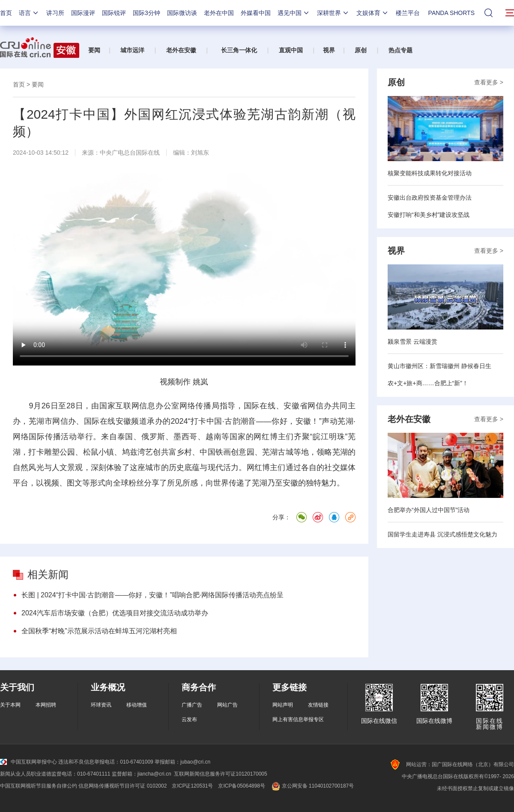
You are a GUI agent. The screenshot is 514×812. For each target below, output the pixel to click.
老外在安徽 (181, 50)
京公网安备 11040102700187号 (312, 786)
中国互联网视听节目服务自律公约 (39, 786)
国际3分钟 (146, 13)
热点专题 (400, 50)
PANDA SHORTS (451, 13)
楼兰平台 (408, 13)
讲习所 (55, 13)
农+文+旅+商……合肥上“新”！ (428, 383)
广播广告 (192, 705)
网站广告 (227, 705)
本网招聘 (46, 705)
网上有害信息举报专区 (298, 719)
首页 (6, 13)
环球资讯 (101, 705)
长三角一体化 (239, 50)
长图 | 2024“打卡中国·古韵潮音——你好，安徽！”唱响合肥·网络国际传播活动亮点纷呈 (152, 595)
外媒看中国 (256, 13)
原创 (361, 50)
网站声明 (283, 705)
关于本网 (10, 705)
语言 (29, 13)
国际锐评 (114, 13)
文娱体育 (373, 13)
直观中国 (291, 50)
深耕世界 (333, 13)
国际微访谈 (182, 13)
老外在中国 (219, 13)
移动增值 (137, 705)
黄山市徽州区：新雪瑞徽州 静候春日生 (439, 366)
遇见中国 (294, 13)
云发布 (189, 719)
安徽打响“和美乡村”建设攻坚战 (429, 215)
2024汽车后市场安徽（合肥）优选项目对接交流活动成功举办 (115, 613)
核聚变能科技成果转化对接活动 (430, 173)
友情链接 (318, 705)
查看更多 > (489, 82)
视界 (329, 50)
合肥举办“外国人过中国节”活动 (429, 510)
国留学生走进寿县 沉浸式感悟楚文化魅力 (442, 534)
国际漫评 (83, 13)
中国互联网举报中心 (28, 762)
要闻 (94, 50)
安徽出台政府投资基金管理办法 (430, 198)
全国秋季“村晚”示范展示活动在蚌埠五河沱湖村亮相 (99, 631)
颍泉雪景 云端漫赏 (412, 342)
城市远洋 (132, 50)
